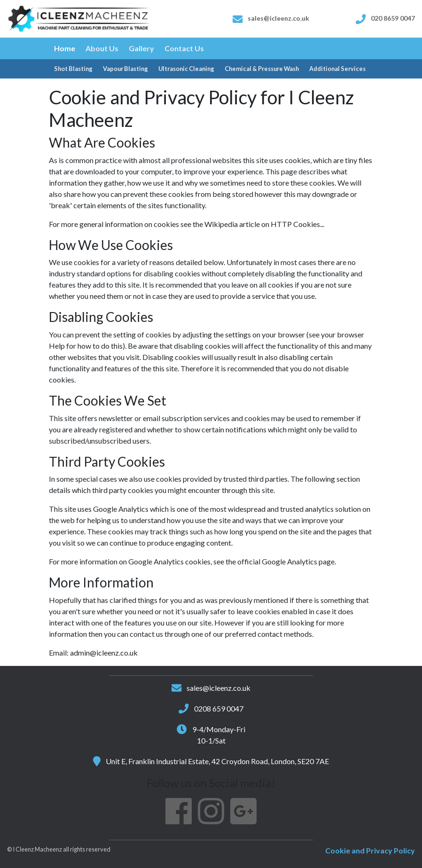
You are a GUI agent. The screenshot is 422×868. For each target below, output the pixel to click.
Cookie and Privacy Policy (370, 850)
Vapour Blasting (125, 69)
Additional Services (337, 69)
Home (65, 48)
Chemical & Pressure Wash (262, 69)
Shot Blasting (73, 69)
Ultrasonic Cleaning (186, 69)
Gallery (141, 48)
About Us (102, 48)
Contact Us (184, 48)
